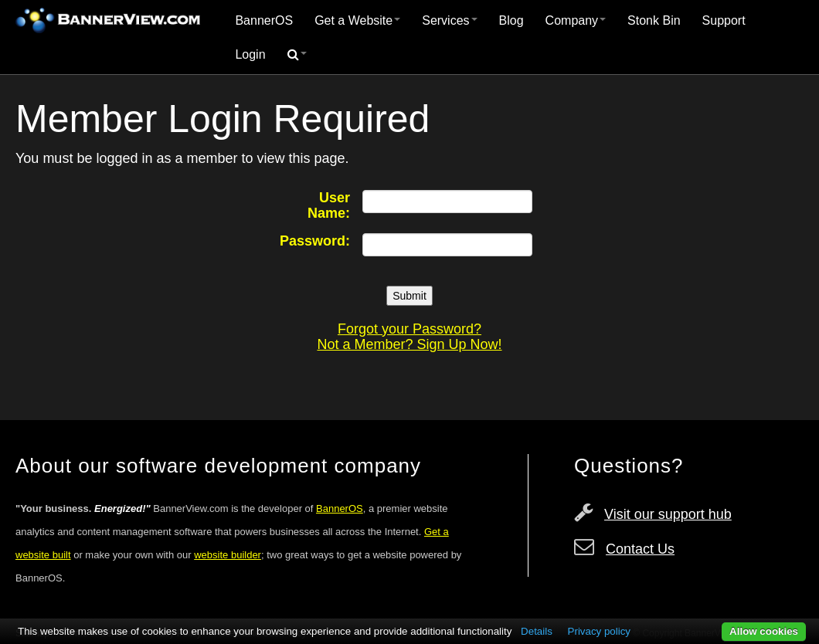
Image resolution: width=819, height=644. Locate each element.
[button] (297, 55)
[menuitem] (264, 21)
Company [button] (576, 20)
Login (250, 54)
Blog (511, 20)
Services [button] (449, 20)
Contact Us (640, 549)
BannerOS (264, 20)
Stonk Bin (654, 20)
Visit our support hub (668, 514)
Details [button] (537, 631)
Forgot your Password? (409, 329)
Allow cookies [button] (764, 631)
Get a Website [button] (357, 20)
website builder (228, 555)
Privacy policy (599, 631)
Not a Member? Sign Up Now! (409, 344)
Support (724, 20)
